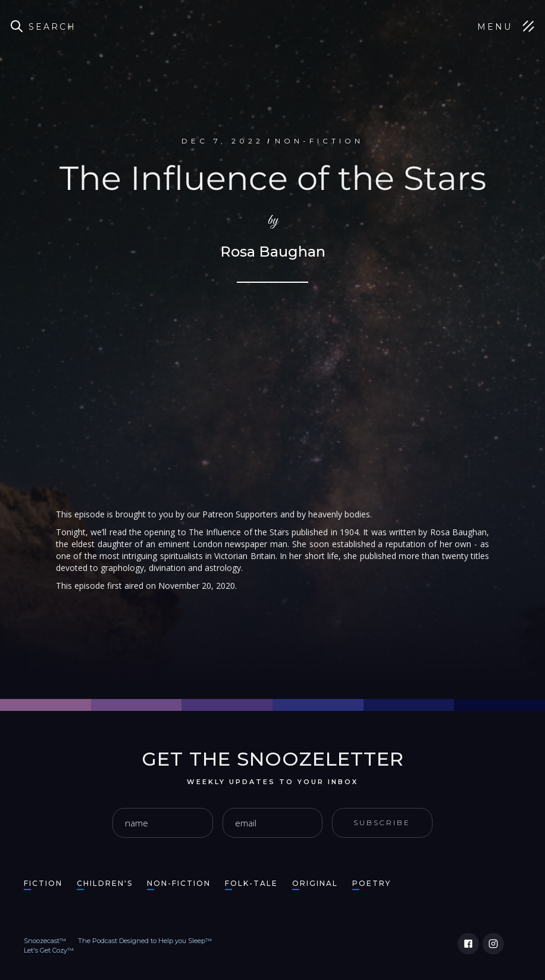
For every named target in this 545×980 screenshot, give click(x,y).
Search (52, 27)
